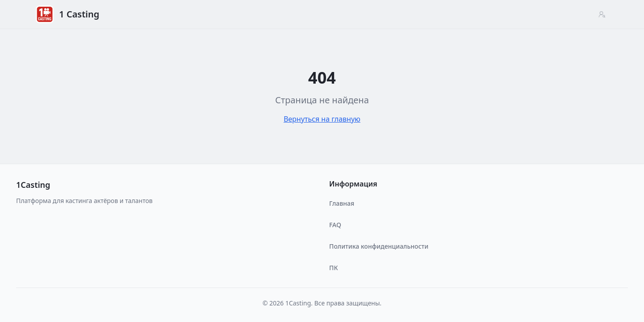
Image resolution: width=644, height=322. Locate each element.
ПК (333, 268)
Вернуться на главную (322, 119)
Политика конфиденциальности (379, 246)
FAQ (335, 225)
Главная (342, 203)
